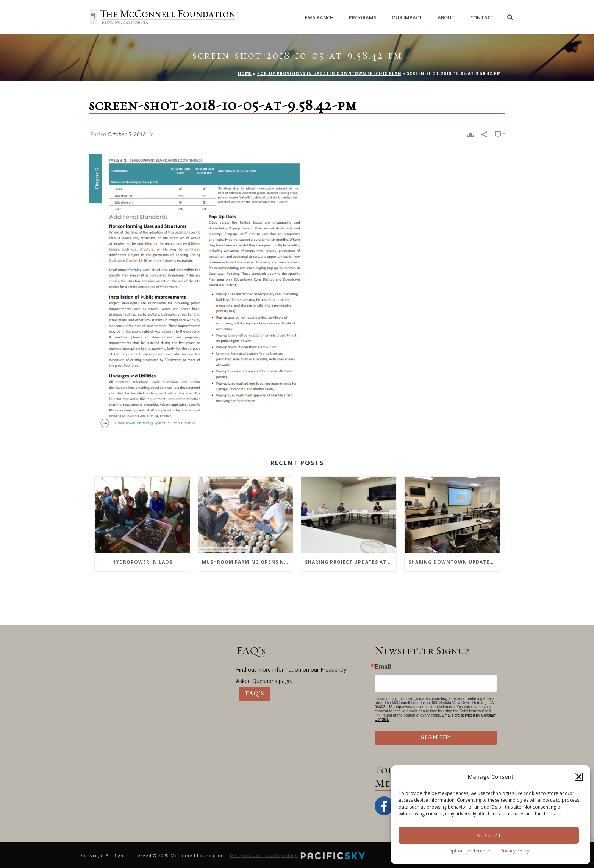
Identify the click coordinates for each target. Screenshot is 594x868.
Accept (489, 835)
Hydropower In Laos (142, 562)
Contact (482, 17)
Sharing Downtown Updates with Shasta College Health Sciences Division (454, 562)
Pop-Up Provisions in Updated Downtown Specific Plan (329, 73)
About (446, 17)
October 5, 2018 (127, 134)
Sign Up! (436, 737)
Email (383, 667)
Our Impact (407, 17)
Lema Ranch (318, 17)
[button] (579, 777)
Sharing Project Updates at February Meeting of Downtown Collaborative (351, 562)
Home (245, 73)
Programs (363, 17)
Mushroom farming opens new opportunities (248, 562)
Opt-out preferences (470, 851)
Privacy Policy (515, 851)
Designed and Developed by (298, 855)
